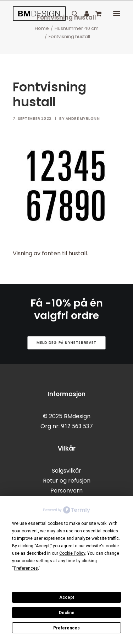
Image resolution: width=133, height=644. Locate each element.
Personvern (66, 491)
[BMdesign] (39, 14)
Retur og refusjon (67, 481)
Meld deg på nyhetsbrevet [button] (66, 342)
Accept (67, 597)
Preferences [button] (26, 568)
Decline (67, 613)
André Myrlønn (83, 119)
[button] (117, 14)
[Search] (72, 14)
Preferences (66, 628)
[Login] (84, 14)
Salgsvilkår (66, 471)
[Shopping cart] (95, 14)
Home (42, 28)
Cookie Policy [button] (72, 553)
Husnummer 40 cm (77, 28)
